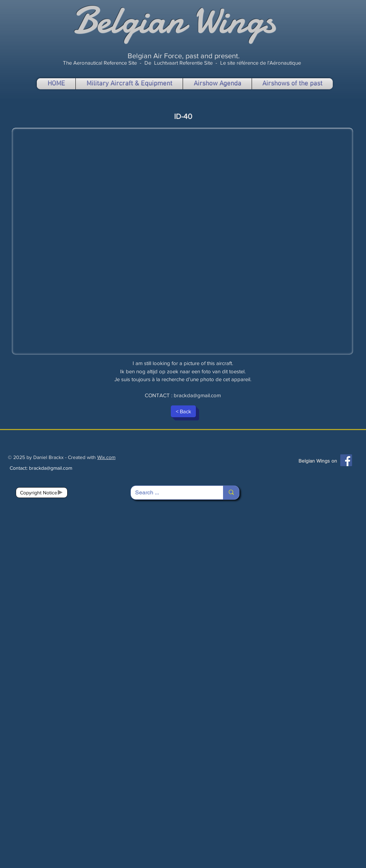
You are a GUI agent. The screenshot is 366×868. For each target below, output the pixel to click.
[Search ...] (172, 493)
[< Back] (183, 411)
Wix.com (106, 457)
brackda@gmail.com (197, 395)
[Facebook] (346, 460)
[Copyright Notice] (42, 493)
